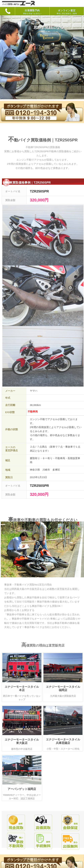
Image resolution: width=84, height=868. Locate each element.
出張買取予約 (32, 12)
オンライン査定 (67, 12)
